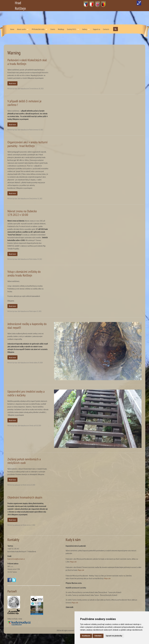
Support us (97, 29)
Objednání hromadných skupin (25, 497)
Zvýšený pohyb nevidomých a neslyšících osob (24, 461)
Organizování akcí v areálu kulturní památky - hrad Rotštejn (27, 144)
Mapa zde (73, 562)
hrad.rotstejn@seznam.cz (16, 559)
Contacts (106, 29)
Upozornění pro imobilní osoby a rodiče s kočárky (26, 393)
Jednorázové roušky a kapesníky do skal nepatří (27, 326)
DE (102, 3)
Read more (12, 83)
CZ (85, 3)
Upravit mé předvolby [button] (114, 636)
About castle (21, 29)
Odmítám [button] (98, 636)
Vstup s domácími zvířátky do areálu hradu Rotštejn (24, 273)
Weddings (61, 29)
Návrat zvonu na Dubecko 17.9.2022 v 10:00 (22, 213)
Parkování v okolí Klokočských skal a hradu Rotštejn (27, 62)
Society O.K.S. (72, 29)
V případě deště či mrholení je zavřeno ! (24, 103)
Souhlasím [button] (86, 636)
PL (90, 3)
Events (53, 29)
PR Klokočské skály (38, 29)
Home (12, 29)
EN (96, 3)
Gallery (85, 29)
